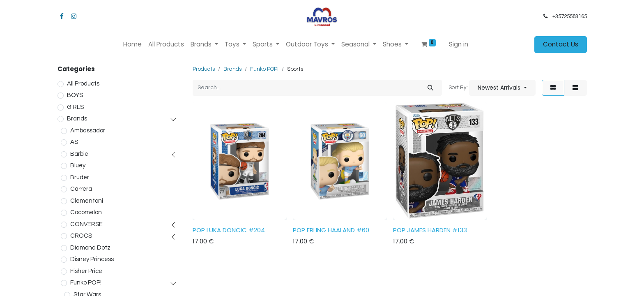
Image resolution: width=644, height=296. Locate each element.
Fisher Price (86, 271)
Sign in (459, 44)
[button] (502, 88)
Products (204, 69)
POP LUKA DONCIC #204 (229, 230)
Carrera (81, 189)
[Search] (430, 88)
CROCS (81, 236)
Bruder (80, 177)
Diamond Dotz (90, 248)
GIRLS (75, 107)
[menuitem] (132, 45)
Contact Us (561, 44)
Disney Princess (92, 259)
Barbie (79, 154)
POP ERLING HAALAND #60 (331, 230)
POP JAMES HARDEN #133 (430, 230)
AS (74, 142)
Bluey (78, 165)
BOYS (75, 95)
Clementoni (87, 201)
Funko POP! (86, 283)
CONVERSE (86, 224)
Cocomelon (86, 212)
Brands (77, 119)
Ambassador (88, 131)
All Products (83, 84)
